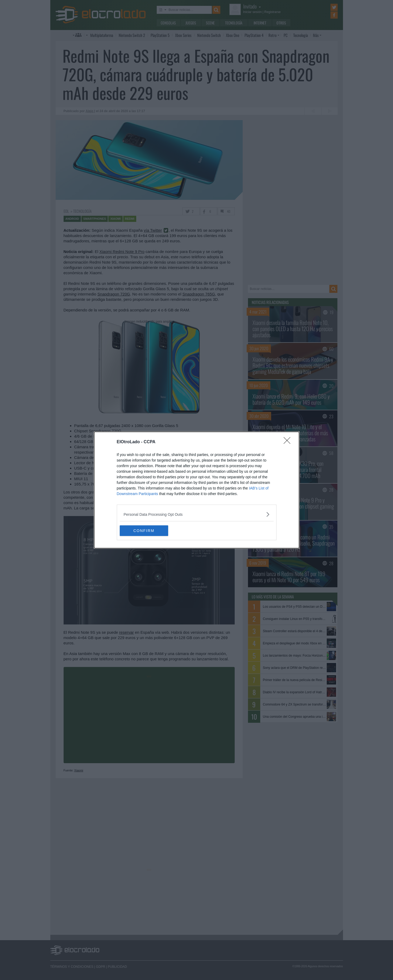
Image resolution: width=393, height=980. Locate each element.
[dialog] (197, 490)
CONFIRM (145, 531)
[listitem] (197, 514)
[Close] (289, 442)
